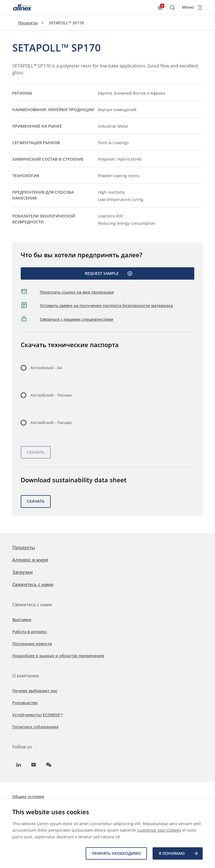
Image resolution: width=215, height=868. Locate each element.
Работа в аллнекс (30, 632)
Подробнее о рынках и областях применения (58, 656)
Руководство (25, 703)
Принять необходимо (116, 853)
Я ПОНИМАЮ (179, 853)
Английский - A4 (46, 368)
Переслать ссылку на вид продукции (77, 292)
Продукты (28, 23)
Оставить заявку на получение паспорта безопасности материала (106, 306)
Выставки (22, 620)
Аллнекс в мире (30, 560)
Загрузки (23, 572)
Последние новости (32, 644)
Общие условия (28, 796)
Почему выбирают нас (35, 691)
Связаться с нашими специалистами (77, 319)
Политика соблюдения (35, 727)
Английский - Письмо (51, 395)
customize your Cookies (159, 830)
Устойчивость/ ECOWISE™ (38, 715)
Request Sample (109, 273)
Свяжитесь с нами (33, 584)
